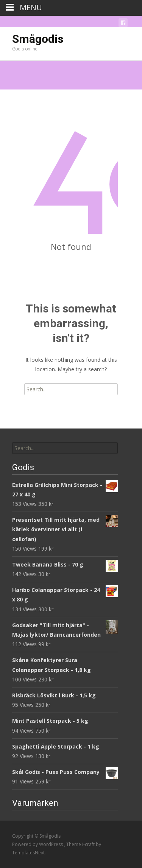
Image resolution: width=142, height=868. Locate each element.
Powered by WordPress (38, 844)
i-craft (89, 844)
